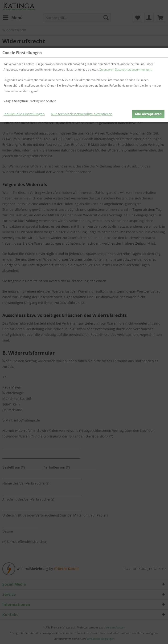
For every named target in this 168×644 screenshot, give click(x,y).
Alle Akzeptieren (148, 114)
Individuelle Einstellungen (24, 114)
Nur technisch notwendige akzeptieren (82, 114)
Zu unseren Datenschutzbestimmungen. (126, 70)
